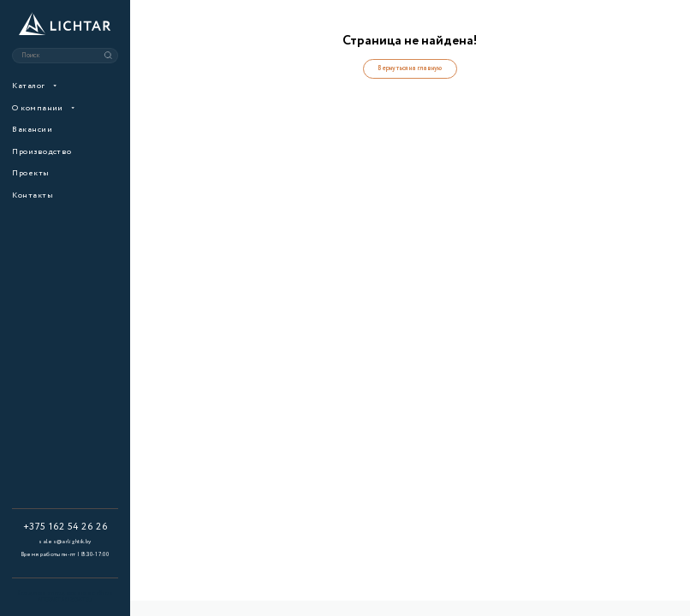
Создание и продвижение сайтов (65, 597)
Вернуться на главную (410, 68)
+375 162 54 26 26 (65, 527)
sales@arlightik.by (65, 542)
